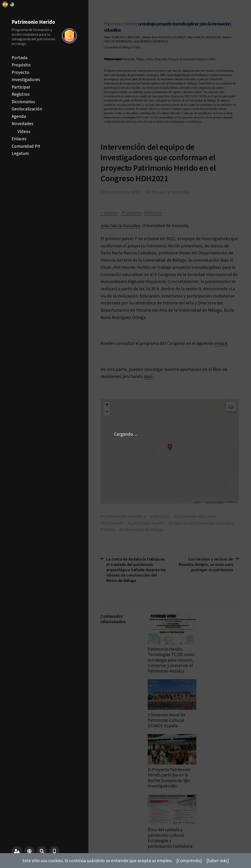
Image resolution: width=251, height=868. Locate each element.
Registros (21, 94)
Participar (21, 87)
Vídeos (24, 131)
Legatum (20, 153)
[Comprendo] (189, 861)
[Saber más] (218, 861)
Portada (20, 58)
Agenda (19, 116)
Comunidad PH (26, 146)
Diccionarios (23, 102)
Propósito (21, 65)
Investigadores (26, 79)
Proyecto (20, 72)
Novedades (22, 123)
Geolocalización (27, 109)
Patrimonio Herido (34, 22)
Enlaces (19, 139)
